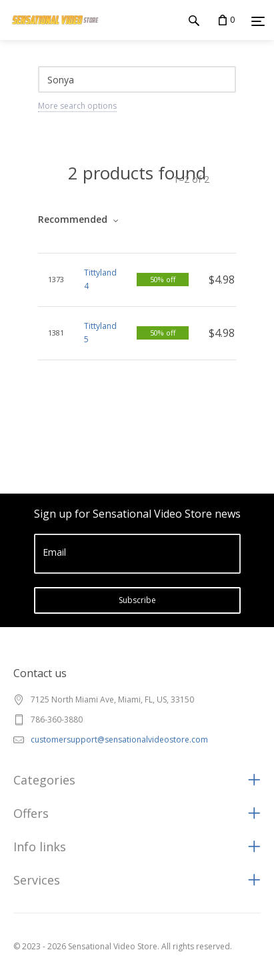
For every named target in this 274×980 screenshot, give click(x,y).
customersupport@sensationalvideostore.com (119, 740)
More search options (77, 106)
